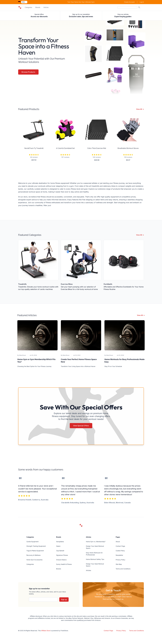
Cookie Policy (120, 551)
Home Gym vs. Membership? (96, 542)
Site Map (119, 564)
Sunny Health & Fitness (64, 564)
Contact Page (120, 546)
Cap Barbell (60, 551)
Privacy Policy (120, 560)
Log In (142, 2)
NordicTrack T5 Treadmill (34, 148)
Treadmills (22, 284)
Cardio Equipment (32, 542)
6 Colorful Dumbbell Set (65, 148)
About (118, 542)
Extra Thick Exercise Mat (97, 148)
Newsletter (119, 555)
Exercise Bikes (67, 284)
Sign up (64, 600)
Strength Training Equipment (36, 546)
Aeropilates (60, 542)
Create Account (129, 2)
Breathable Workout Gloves (128, 148)
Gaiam (58, 546)
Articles (46, 7)
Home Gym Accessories (34, 560)
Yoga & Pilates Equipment (35, 551)
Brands (38, 7)
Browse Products (28, 72)
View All (140, 109)
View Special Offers (81, 426)
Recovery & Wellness (33, 555)
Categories (28, 7)
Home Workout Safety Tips (95, 559)
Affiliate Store (46, 631)
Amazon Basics (61, 560)
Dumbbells (108, 284)
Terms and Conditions (123, 569)
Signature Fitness (62, 555)
